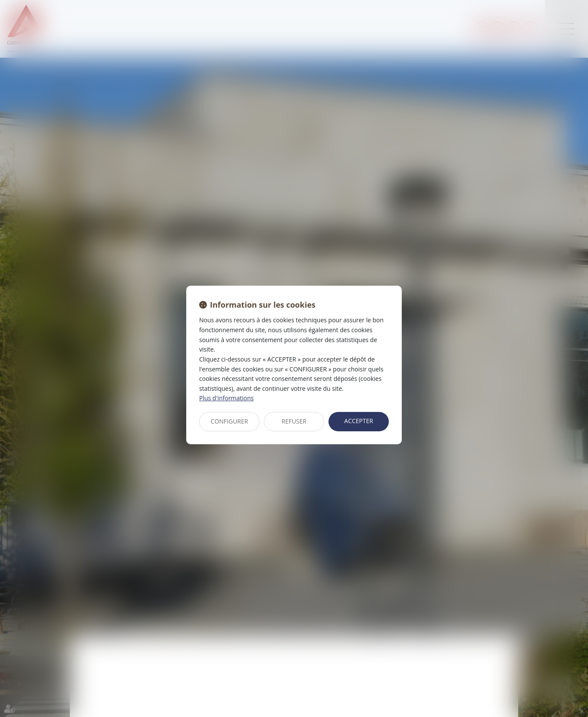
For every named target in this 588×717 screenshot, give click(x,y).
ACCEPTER (359, 421)
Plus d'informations (226, 398)
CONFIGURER (230, 421)
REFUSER (294, 421)
